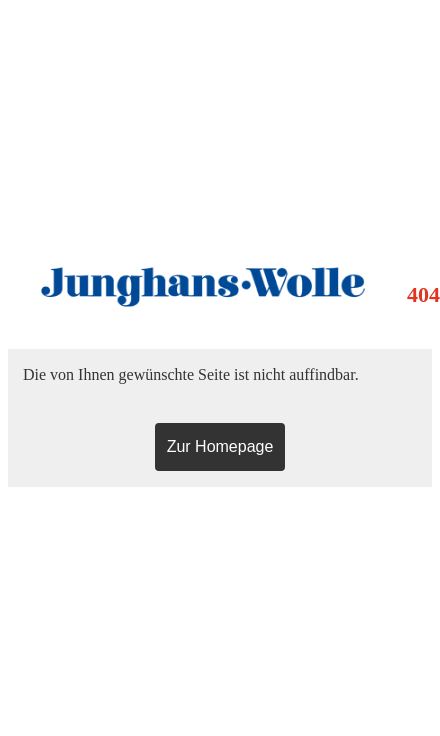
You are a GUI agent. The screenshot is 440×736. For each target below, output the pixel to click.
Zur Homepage (220, 446)
